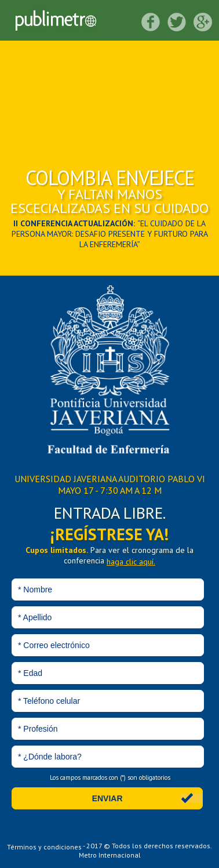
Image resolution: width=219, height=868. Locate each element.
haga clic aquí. (131, 562)
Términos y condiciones (44, 846)
